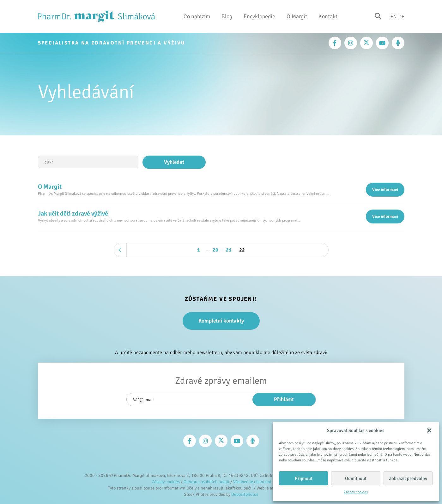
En (394, 16)
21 (229, 250)
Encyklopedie (259, 16)
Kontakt (328, 16)
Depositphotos (245, 494)
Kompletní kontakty (221, 321)
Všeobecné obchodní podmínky (262, 482)
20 (215, 250)
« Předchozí (120, 250)
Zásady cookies (356, 492)
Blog (227, 16)
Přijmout (304, 478)
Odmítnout (356, 478)
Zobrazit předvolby (408, 478)
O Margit (297, 16)
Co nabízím (197, 16)
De (401, 16)
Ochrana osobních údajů (206, 482)
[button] (429, 430)
